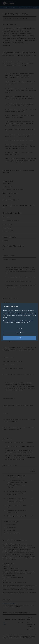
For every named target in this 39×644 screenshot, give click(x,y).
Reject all (19, 329)
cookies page (24, 323)
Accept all (19, 338)
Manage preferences (19, 333)
